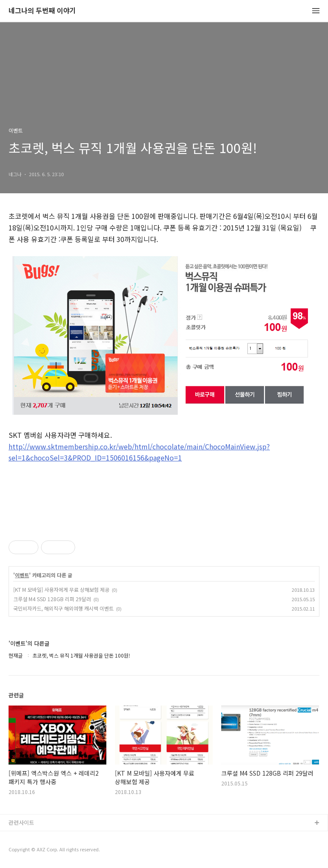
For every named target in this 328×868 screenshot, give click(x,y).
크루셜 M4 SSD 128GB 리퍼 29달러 (52, 599)
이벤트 (22, 575)
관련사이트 (21, 822)
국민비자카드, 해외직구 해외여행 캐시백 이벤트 (63, 608)
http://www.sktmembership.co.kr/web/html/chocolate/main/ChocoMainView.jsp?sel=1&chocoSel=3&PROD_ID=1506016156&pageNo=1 (139, 452)
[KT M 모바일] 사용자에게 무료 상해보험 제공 (61, 589)
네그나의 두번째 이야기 (42, 11)
